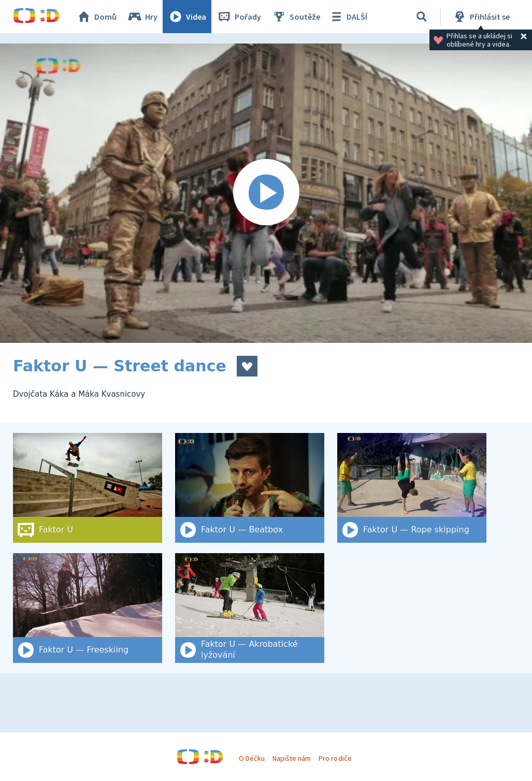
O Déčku (252, 758)
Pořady (239, 17)
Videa (187, 17)
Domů (96, 17)
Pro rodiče (335, 758)
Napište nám (292, 758)
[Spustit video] (266, 193)
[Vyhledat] (422, 17)
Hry (142, 17)
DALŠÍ (348, 17)
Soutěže (296, 17)
